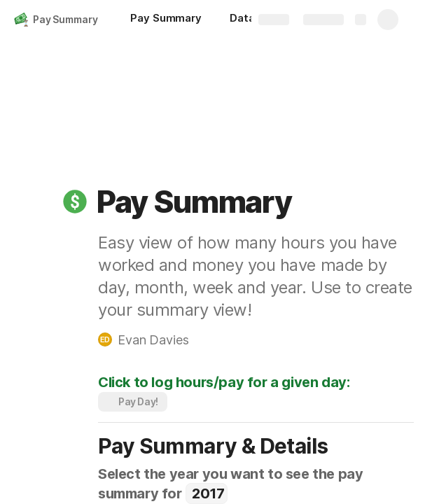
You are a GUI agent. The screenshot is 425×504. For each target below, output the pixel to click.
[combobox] (206, 493)
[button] (75, 202)
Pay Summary (65, 19)
